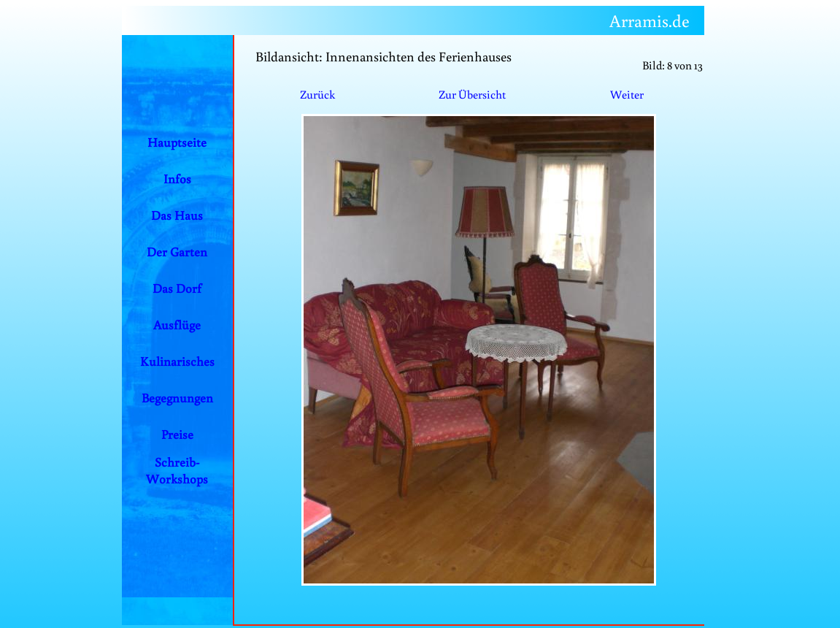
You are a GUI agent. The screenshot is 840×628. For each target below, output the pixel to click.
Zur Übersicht (472, 94)
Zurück (317, 94)
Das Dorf (177, 288)
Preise (177, 434)
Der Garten (177, 252)
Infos (177, 179)
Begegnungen (177, 398)
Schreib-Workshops (177, 470)
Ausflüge (177, 325)
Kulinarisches (177, 361)
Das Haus (177, 215)
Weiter (627, 94)
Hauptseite (177, 142)
